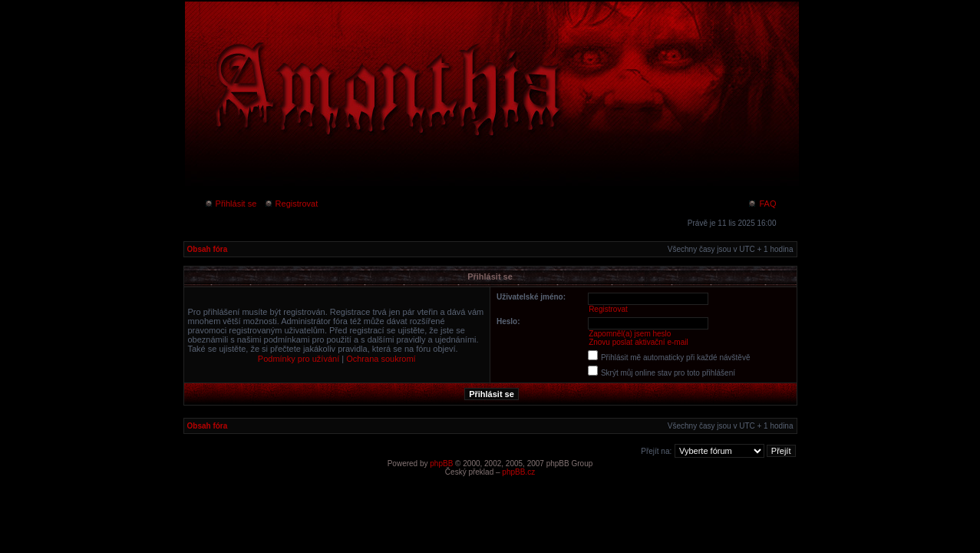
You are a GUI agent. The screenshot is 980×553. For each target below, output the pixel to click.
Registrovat (291, 204)
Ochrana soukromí (381, 359)
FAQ (762, 204)
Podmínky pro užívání (299, 359)
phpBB (441, 464)
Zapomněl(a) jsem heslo (630, 334)
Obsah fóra (208, 249)
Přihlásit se (231, 204)
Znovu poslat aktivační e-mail (638, 342)
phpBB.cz (518, 472)
